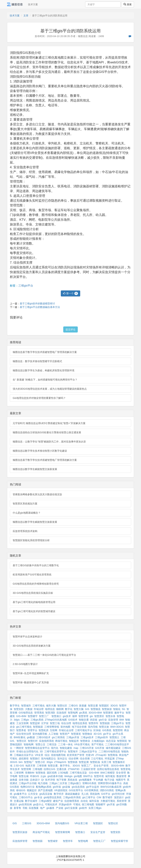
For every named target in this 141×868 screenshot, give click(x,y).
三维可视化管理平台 (55, 751)
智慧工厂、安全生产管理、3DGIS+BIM (103, 766)
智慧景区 (99, 716)
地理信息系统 (80, 723)
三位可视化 (97, 759)
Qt (42, 780)
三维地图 (37, 769)
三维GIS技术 (43, 737)
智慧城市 (26, 706)
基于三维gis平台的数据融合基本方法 (40, 307)
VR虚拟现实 (61, 790)
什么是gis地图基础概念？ (27, 513)
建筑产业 (58, 801)
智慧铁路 (73, 762)
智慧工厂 (44, 716)
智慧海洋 (73, 751)
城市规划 (110, 776)
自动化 (84, 801)
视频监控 (32, 790)
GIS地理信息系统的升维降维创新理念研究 (36, 584)
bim (21, 762)
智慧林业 (85, 741)
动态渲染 (111, 741)
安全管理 (121, 773)
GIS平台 (106, 794)
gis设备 (66, 787)
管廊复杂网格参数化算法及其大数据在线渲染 (37, 494)
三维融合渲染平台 (24, 755)
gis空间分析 (118, 794)
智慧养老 (21, 730)
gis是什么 (38, 804)
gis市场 (57, 787)
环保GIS (35, 776)
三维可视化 (39, 706)
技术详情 (50, 780)
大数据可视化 (108, 801)
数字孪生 (15, 706)
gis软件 (83, 808)
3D (41, 751)
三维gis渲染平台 (88, 751)
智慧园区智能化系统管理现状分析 (31, 540)
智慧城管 (53, 841)
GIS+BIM (21, 716)
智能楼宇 (100, 804)
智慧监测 (84, 762)
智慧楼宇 (33, 716)
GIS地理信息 (26, 713)
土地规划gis (98, 741)
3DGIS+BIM (95, 713)
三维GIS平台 (26, 797)
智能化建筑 (66, 748)
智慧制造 (41, 773)
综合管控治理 (24, 734)
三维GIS (73, 706)
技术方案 (33, 4)
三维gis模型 (45, 801)
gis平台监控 (93, 787)
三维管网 (19, 773)
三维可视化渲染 (78, 773)
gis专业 (38, 797)
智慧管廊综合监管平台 (37, 748)
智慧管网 (26, 769)
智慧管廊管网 (63, 832)
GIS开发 (100, 748)
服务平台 (119, 713)
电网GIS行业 (27, 787)
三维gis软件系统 (72, 797)
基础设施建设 (72, 794)
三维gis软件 (102, 737)
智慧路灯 (35, 759)
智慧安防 (19, 709)
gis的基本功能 (55, 776)
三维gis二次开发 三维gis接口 (65, 783)
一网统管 (19, 748)
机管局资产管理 (76, 755)
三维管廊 (42, 766)
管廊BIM (30, 773)
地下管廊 (61, 780)
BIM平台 (88, 776)
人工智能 (53, 734)
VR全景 (39, 755)
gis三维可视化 (24, 727)
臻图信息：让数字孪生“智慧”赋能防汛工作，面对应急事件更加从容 (49, 442)
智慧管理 (83, 716)
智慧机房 (44, 730)
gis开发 (111, 804)
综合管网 (73, 759)
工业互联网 (22, 723)
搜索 (128, 4)
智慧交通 (93, 706)
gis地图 (78, 776)
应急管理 (113, 720)
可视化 (77, 804)
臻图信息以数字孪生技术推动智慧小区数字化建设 (40, 451)
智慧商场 (113, 755)
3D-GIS (98, 734)
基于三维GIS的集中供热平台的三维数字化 (36, 565)
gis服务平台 (20, 794)
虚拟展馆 (24, 759)
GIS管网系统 (91, 790)
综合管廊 (85, 759)
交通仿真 (62, 769)
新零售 (17, 808)
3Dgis (50, 762)
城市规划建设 (113, 748)
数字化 (69, 709)
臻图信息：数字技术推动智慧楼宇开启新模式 (37, 361)
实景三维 (106, 762)
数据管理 (121, 776)
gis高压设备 (46, 794)
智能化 (117, 709)
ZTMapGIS (60, 762)
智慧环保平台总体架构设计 (27, 637)
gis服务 (50, 808)
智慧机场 (95, 762)
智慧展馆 (108, 713)
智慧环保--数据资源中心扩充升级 (31, 682)
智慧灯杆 (33, 741)
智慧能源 (38, 727)
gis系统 (83, 713)
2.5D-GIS (19, 766)
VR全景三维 (81, 823)
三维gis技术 (87, 737)
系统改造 (72, 780)
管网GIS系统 (89, 783)
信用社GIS (49, 769)
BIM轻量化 (20, 737)
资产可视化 (97, 744)
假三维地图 (88, 804)
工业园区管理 (88, 769)
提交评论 (70, 329)
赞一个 (70, 293)
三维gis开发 (73, 737)
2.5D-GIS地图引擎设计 (25, 664)
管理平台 (32, 730)
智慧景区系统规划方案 (25, 504)
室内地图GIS (62, 823)
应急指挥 (62, 713)
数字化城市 (31, 801)
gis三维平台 (89, 797)
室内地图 (65, 727)
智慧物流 (96, 709)
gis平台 (107, 734)
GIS (87, 709)
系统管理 (122, 801)
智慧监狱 (35, 723)
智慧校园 (105, 723)
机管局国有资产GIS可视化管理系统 (32, 575)
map (76, 748)
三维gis (25, 720)
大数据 (29, 709)
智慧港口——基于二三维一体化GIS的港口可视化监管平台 (44, 655)
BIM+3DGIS (117, 727)
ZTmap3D (101, 755)
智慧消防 (50, 713)
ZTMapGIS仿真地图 (56, 720)
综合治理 (66, 723)
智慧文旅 (104, 727)
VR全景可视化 (82, 744)
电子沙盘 (109, 780)
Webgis (68, 776)
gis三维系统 (58, 737)
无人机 (85, 794)
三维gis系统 (37, 720)
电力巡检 (43, 783)
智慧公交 (40, 744)
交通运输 (19, 801)
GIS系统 (107, 730)
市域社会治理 (66, 730)
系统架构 (95, 794)
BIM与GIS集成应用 (111, 787)
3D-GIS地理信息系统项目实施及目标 (33, 593)
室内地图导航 (40, 734)
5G (124, 709)
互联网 (54, 730)
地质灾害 (30, 766)
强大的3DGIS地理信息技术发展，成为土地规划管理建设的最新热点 (50, 389)
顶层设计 (119, 797)
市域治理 (39, 709)
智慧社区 (62, 706)
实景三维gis (95, 808)
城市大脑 (51, 706)
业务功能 (24, 780)
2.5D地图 (63, 773)
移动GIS (21, 790)
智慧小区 (40, 762)
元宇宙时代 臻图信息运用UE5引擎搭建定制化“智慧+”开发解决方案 (49, 423)
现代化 (55, 748)
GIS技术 (73, 720)
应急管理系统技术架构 (25, 531)
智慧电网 (73, 713)
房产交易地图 (45, 790)
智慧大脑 (79, 709)
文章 (26, 16)
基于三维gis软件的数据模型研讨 (37, 304)
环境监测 (110, 759)
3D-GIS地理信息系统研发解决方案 (32, 646)
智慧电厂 (29, 762)
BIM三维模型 (108, 773)
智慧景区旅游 (20, 832)
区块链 (97, 730)
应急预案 (34, 808)
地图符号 (121, 780)
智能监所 (74, 741)
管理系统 (39, 713)
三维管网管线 (52, 727)
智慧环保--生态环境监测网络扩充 (31, 673)
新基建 (83, 706)
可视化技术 (51, 804)
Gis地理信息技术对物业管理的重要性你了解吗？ (39, 398)
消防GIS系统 (107, 790)
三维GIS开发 (87, 748)
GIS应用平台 (76, 790)
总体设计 (35, 780)
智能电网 (29, 744)
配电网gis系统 (44, 787)
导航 (25, 808)
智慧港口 (56, 716)
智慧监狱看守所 (119, 841)
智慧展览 (76, 734)
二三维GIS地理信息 (109, 751)
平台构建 (98, 780)
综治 (47, 755)
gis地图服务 (85, 780)
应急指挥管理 (20, 841)
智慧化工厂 (99, 841)
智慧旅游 (107, 709)
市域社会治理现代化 (27, 751)
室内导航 (93, 727)
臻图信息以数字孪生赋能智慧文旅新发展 (35, 469)
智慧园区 (104, 706)
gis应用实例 (25, 804)
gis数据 (31, 737)
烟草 (75, 716)
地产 (42, 808)
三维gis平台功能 (28, 783)
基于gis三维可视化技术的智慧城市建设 (34, 611)
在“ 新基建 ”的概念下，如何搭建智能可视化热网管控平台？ (45, 380)
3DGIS (114, 706)
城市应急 (94, 801)
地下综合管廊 (79, 727)
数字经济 (59, 794)
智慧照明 (118, 730)
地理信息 (50, 709)
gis (91, 716)
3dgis (17, 720)
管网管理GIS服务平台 (110, 783)
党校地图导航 (58, 755)
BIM (122, 720)
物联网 (60, 709)
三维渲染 (52, 744)
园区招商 (52, 773)
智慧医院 (122, 741)
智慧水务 (111, 716)
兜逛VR (90, 755)
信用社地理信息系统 (108, 769)
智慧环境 (99, 776)
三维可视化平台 (84, 730)
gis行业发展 (71, 808)
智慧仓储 (24, 776)
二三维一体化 (65, 744)
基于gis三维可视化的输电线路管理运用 (34, 602)
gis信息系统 (78, 787)
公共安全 (33, 794)
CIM (99, 797)
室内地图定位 (48, 759)
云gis (43, 776)
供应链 (94, 720)
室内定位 (62, 759)
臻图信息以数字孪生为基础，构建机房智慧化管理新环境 (44, 370)
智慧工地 (55, 723)
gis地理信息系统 (53, 797)
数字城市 (108, 797)
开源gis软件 (65, 804)
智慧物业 (87, 734)
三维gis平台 (26, 286)
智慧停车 (93, 723)
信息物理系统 (72, 801)
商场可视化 (61, 741)
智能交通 (84, 720)
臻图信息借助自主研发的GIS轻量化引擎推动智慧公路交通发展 (47, 432)
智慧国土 (114, 737)
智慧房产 (65, 734)
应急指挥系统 (47, 741)
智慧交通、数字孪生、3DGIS (64, 766)
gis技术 (67, 716)
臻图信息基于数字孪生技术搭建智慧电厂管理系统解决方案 (45, 352)
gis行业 (103, 720)
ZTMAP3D (74, 769)
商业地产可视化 (41, 832)
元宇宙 (45, 723)
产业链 (60, 808)
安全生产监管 (98, 832)
